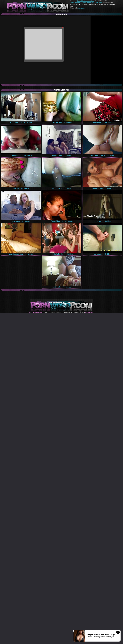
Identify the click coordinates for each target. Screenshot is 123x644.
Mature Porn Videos (88, 3)
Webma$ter (89, 312)
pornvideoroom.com (36, 312)
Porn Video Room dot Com (85, 1)
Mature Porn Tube (76, 3)
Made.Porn (98, 3)
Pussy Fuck (82, 8)
